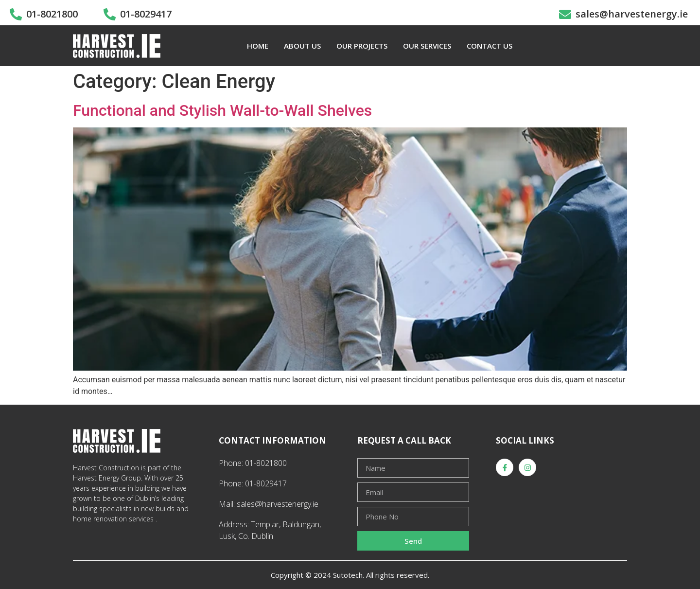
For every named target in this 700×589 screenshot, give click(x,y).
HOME (258, 46)
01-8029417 (146, 14)
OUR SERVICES (427, 46)
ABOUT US (302, 46)
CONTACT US (490, 46)
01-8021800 (52, 14)
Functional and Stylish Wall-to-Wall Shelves (222, 110)
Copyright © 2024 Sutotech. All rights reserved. (350, 575)
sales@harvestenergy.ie (632, 14)
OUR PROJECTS (362, 46)
